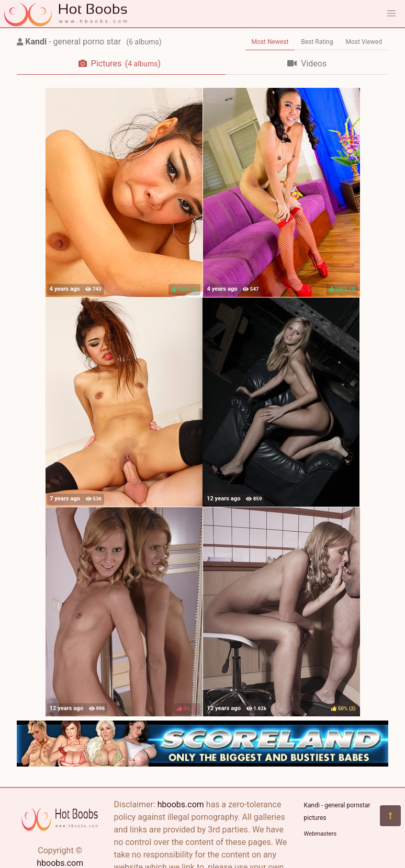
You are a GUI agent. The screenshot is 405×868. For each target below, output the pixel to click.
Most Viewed (364, 42)
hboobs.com (60, 863)
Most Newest (270, 42)
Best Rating (317, 42)
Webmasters (320, 834)
